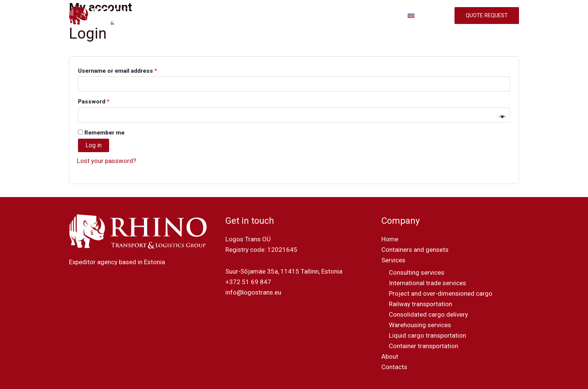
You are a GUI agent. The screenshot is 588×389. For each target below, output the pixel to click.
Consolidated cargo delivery (428, 314)
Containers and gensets (415, 250)
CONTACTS (383, 16)
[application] (325, 16)
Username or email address (130, 70)
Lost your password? (106, 161)
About (390, 356)
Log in (94, 145)
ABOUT (349, 16)
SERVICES (313, 16)
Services (393, 260)
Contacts (394, 367)
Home (390, 239)
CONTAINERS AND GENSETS (250, 16)
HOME (196, 16)
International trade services (427, 283)
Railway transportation (421, 304)
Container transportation (424, 346)
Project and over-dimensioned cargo (441, 293)
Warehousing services (420, 325)
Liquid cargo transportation (427, 335)
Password (106, 100)
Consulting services (417, 272)
